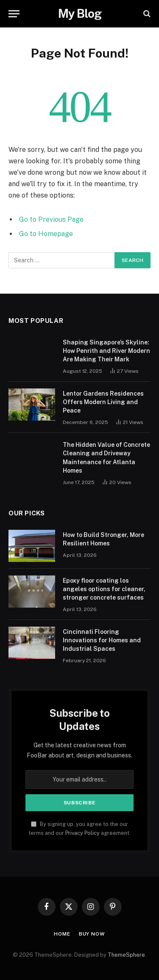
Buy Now (92, 934)
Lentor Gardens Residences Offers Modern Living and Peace (103, 402)
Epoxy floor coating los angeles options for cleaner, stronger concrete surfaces (104, 589)
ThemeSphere (126, 955)
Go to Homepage (46, 234)
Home (62, 934)
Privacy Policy (82, 833)
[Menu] (14, 14)
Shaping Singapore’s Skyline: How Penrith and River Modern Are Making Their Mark (106, 351)
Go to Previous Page (51, 219)
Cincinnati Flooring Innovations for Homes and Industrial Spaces (102, 640)
